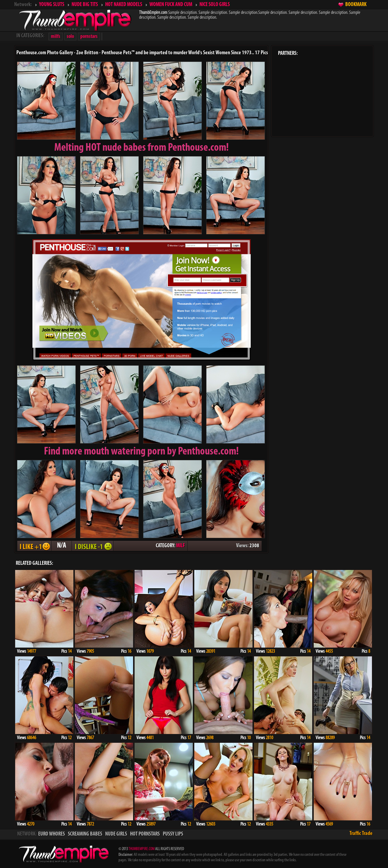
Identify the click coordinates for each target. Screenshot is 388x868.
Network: (23, 5)
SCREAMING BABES (85, 834)
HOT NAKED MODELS (124, 5)
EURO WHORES (52, 834)
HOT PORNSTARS (145, 834)
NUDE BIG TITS (85, 5)
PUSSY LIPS (173, 834)
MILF (181, 546)
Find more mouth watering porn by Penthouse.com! (141, 452)
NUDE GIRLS (116, 834)
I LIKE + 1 (34, 546)
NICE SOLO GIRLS (215, 5)
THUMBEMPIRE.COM (142, 849)
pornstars (89, 37)
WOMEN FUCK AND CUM (171, 5)
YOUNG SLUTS (52, 5)
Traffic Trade (361, 834)
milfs (56, 37)
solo (70, 37)
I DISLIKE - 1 (92, 546)
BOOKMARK (356, 5)
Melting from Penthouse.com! (142, 148)
